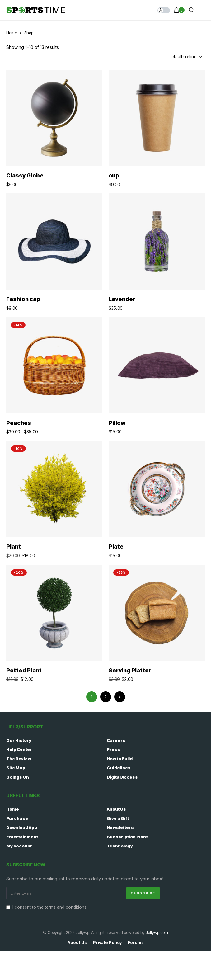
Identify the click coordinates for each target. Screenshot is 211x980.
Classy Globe (25, 175)
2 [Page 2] (106, 697)
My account (19, 846)
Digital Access (122, 777)
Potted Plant (24, 670)
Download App (22, 827)
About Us (116, 809)
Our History (19, 740)
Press (113, 749)
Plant (14, 547)
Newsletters (120, 827)
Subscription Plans (128, 837)
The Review (19, 759)
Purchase (17, 818)
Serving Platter (130, 670)
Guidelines (119, 768)
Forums (136, 942)
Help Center (19, 749)
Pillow (117, 423)
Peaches (19, 423)
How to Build (120, 759)
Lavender (122, 299)
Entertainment (22, 837)
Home (12, 33)
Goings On (18, 777)
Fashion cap (23, 299)
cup (114, 175)
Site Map (16, 768)
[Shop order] (175, 57)
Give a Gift (118, 818)
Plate (116, 547)
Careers (116, 740)
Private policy (107, 942)
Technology (120, 846)
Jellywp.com (157, 932)
